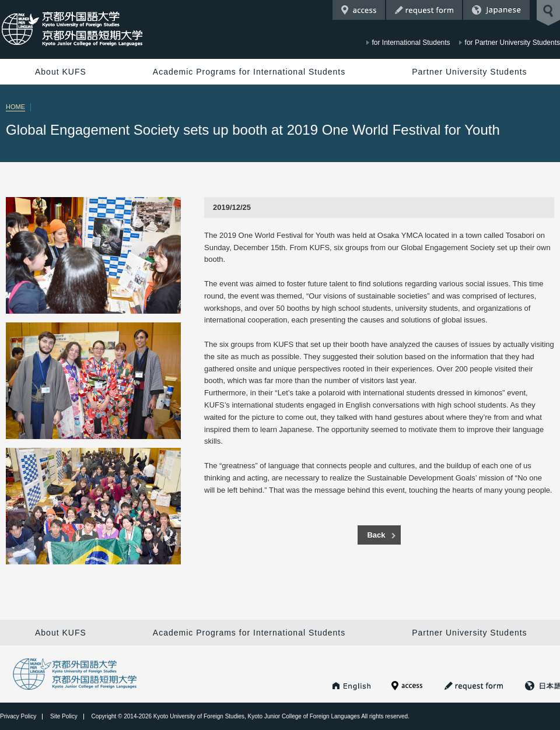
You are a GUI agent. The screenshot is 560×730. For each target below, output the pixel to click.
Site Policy (64, 716)
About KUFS (61, 72)
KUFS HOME (352, 686)
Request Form (424, 10)
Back (376, 535)
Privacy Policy (18, 716)
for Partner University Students (512, 43)
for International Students (411, 43)
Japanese (496, 10)
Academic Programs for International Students (249, 72)
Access (359, 10)
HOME (15, 107)
